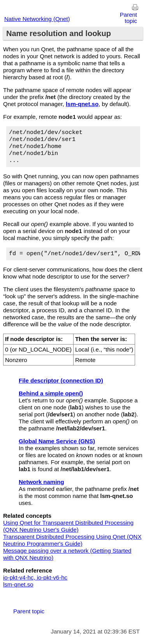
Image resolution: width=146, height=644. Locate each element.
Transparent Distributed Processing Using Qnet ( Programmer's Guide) (72, 540)
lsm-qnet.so (18, 584)
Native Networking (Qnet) (37, 19)
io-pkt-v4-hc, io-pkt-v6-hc (35, 577)
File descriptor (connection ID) (61, 380)
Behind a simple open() (51, 393)
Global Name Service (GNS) (57, 441)
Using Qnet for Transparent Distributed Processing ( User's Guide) (68, 526)
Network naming (41, 482)
